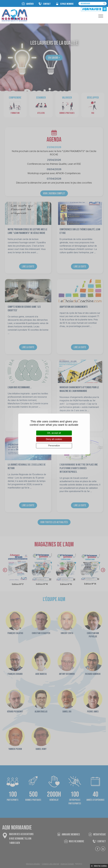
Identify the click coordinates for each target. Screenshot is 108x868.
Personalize (54, 446)
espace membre (67, 4)
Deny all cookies (54, 439)
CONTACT (47, 4)
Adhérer (30, 4)
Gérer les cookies (100, 866)
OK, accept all (54, 433)
